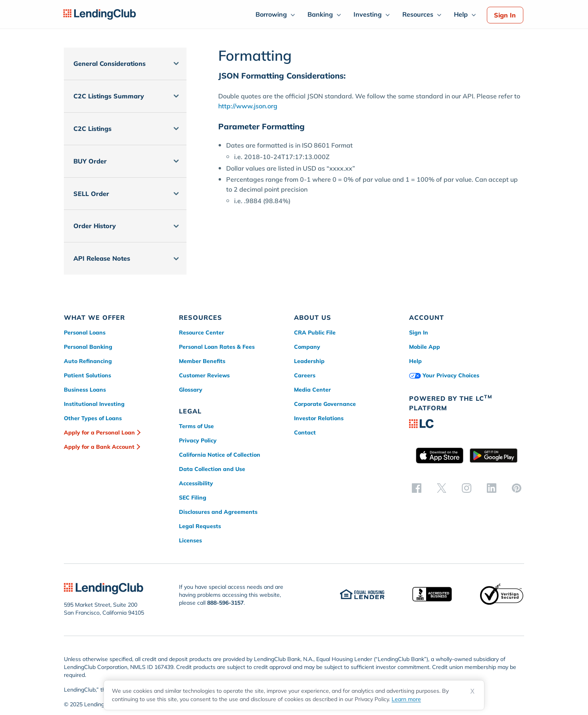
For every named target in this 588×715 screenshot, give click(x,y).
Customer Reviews (204, 375)
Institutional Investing (94, 404)
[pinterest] (517, 488)
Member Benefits (202, 361)
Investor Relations (319, 418)
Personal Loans (85, 333)
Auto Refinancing (88, 361)
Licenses (190, 540)
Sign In (505, 15)
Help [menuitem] (461, 14)
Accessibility (196, 483)
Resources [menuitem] (418, 14)
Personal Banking (88, 347)
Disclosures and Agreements (218, 512)
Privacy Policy (198, 440)
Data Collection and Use (212, 469)
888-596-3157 (225, 603)
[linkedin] (492, 488)
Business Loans (85, 390)
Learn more (406, 699)
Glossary (191, 390)
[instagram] (467, 488)
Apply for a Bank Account (99, 447)
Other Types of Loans (93, 418)
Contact (305, 432)
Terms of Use (196, 426)
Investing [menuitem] (368, 14)
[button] (125, 64)
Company (307, 347)
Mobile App (425, 347)
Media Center (312, 390)
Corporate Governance (325, 404)
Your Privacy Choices (444, 375)
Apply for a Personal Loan (99, 432)
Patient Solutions (87, 375)
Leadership (309, 361)
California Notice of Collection (220, 455)
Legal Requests (200, 526)
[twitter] (442, 488)
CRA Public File (315, 333)
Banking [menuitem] (320, 14)
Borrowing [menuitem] (271, 14)
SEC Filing (193, 498)
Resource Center (202, 333)
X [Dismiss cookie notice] (472, 691)
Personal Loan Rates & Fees (217, 347)
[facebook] (417, 488)
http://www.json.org (248, 106)
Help (415, 361)
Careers (305, 375)
